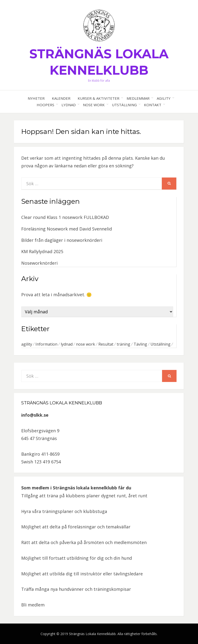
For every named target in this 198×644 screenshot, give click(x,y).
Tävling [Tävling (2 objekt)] (140, 344)
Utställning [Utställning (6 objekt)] (160, 344)
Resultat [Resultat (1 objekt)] (106, 344)
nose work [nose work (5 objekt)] (85, 344)
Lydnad (69, 105)
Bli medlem (33, 605)
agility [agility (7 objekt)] (27, 344)
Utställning (124, 105)
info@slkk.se (35, 415)
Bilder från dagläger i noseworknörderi (62, 240)
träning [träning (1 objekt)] (123, 344)
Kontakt (153, 105)
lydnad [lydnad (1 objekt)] (67, 344)
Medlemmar (138, 98)
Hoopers (45, 105)
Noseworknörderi (39, 263)
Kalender (61, 98)
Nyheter (36, 98)
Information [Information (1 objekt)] (46, 344)
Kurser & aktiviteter (99, 98)
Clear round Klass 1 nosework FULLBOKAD (65, 217)
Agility (164, 98)
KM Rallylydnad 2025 (42, 251)
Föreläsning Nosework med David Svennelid (67, 229)
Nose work (94, 105)
